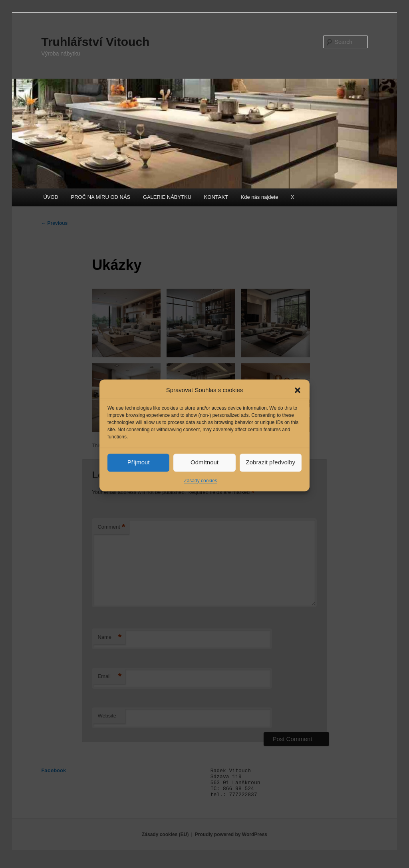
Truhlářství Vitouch (95, 42)
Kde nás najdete (260, 197)
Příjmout (139, 475)
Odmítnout (204, 475)
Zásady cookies (200, 493)
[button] (298, 403)
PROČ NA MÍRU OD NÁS (101, 197)
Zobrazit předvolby (271, 475)
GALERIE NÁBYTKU (167, 197)
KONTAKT (216, 197)
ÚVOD (51, 197)
